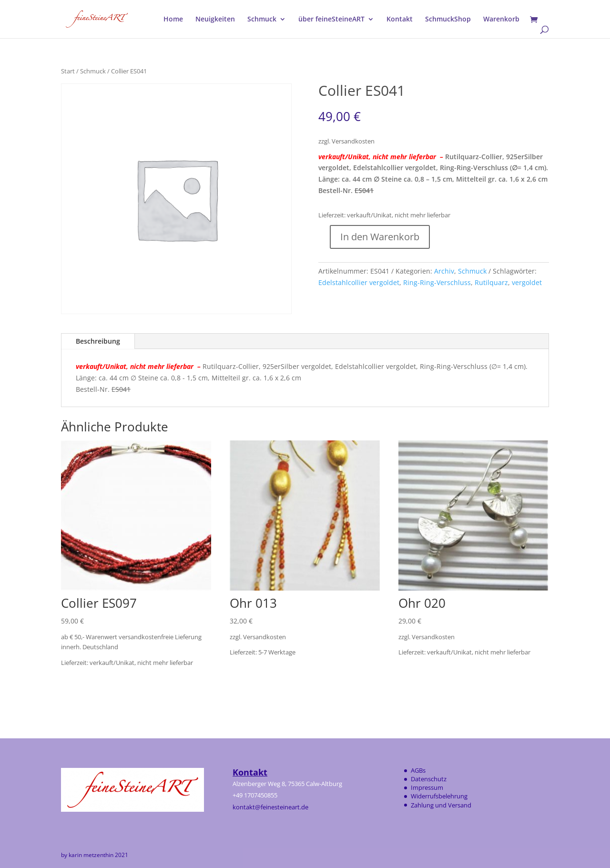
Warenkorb (501, 20)
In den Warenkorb (380, 237)
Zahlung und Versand (441, 805)
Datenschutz (429, 779)
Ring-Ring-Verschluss (437, 282)
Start (68, 71)
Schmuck (262, 20)
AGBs (418, 770)
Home (173, 20)
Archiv (444, 271)
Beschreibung (98, 341)
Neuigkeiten (215, 20)
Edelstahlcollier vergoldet (359, 282)
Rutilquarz (491, 282)
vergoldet (527, 282)
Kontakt (400, 20)
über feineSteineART (331, 20)
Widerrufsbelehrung (439, 796)
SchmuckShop (448, 20)
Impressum (427, 787)
